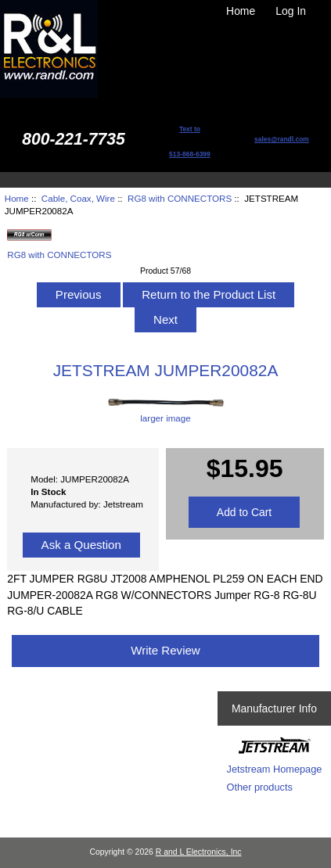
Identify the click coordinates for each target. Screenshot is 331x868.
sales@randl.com (282, 139)
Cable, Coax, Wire (78, 198)
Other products (260, 787)
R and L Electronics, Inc (199, 852)
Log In (291, 11)
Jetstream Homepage (275, 769)
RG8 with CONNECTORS (180, 198)
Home (241, 11)
